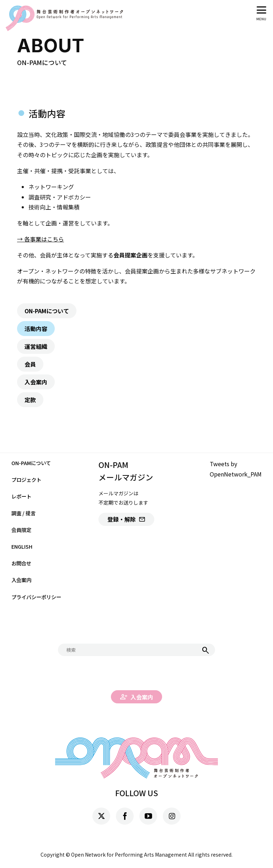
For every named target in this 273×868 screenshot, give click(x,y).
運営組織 (36, 346)
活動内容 (36, 329)
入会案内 (36, 382)
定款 (30, 400)
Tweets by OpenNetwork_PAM (236, 469)
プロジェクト (26, 480)
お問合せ (21, 563)
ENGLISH (22, 546)
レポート (21, 496)
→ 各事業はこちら (41, 239)
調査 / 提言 (23, 513)
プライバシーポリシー (36, 597)
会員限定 (21, 530)
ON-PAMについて (47, 311)
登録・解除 (126, 519)
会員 (30, 364)
